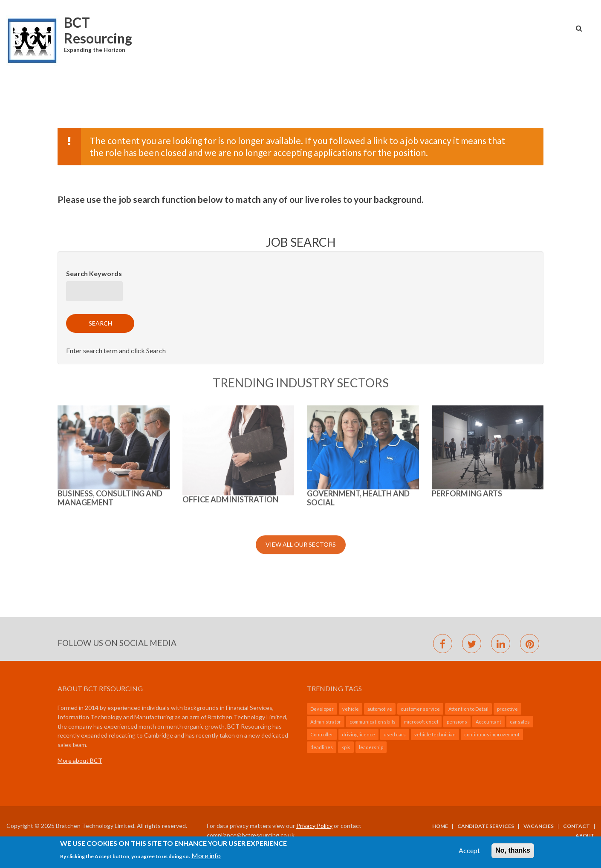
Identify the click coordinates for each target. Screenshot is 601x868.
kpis (346, 747)
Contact (576, 826)
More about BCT (80, 760)
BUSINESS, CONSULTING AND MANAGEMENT (110, 339)
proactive (507, 709)
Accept (469, 852)
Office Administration (230, 340)
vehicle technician (435, 734)
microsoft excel (421, 722)
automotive (380, 709)
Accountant (488, 722)
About (585, 836)
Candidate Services (486, 826)
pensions (457, 722)
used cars (395, 734)
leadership (371, 747)
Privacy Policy (314, 826)
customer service (420, 709)
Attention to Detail (468, 709)
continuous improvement (492, 734)
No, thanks (513, 852)
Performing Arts (467, 334)
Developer (322, 709)
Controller (322, 734)
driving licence (358, 734)
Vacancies (539, 826)
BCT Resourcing (98, 30)
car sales (520, 722)
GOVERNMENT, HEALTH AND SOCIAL (358, 339)
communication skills (373, 722)
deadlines (322, 747)
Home (440, 826)
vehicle (351, 709)
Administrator (326, 722)
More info (206, 857)
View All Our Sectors (301, 385)
